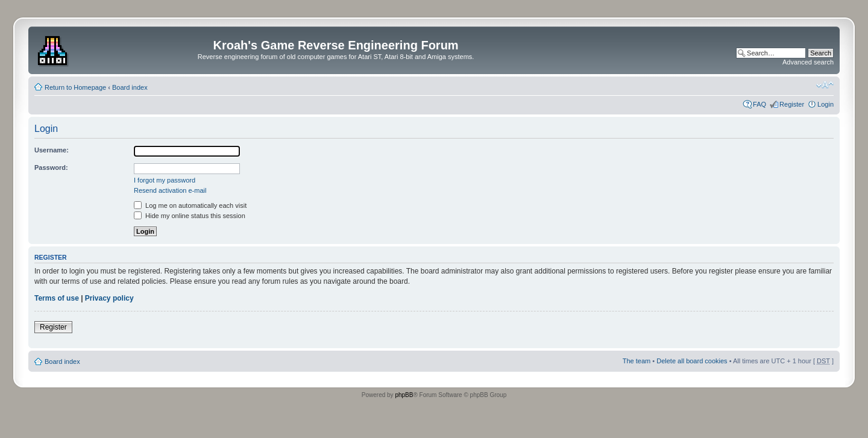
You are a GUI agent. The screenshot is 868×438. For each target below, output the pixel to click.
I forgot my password (165, 180)
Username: (52, 150)
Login (826, 104)
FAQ (759, 104)
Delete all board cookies (692, 361)
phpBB (404, 395)
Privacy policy (109, 298)
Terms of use (57, 298)
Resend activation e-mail (170, 190)
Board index (130, 87)
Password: (51, 167)
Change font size (825, 85)
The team (637, 361)
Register (792, 104)
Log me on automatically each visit (190, 205)
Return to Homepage (75, 87)
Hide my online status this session (190, 216)
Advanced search (808, 62)
